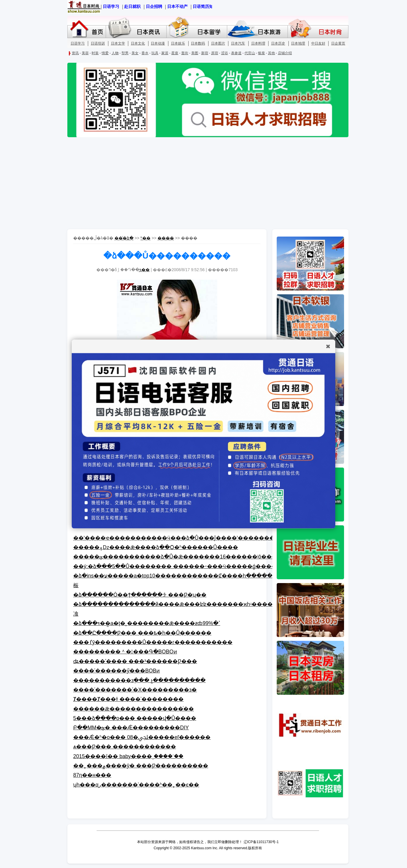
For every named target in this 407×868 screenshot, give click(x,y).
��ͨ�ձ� (124, 238)
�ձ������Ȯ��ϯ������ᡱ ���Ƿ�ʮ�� (140, 595)
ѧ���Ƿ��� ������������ (125, 747)
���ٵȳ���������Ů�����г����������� (153, 642)
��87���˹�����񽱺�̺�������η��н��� (92, 775)
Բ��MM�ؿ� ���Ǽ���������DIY (131, 728)
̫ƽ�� (144, 270)
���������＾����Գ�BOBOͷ (125, 652)
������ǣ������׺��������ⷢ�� (134, 709)
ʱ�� (146, 238)
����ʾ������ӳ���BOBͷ (117, 671)
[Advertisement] (203, 184)
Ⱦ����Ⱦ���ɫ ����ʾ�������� (128, 699)
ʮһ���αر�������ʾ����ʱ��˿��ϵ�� (136, 785)
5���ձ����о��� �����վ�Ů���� (135, 718)
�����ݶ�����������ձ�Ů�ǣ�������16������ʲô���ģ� (179, 557)
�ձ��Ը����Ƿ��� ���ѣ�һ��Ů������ (142, 633)
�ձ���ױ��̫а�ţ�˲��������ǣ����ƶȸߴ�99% (147, 623)
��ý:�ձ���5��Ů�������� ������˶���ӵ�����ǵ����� (178, 566)
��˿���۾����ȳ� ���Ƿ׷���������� (141, 766)
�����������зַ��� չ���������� (139, 680)
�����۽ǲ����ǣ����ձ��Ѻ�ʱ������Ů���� (156, 547)
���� (166, 238)
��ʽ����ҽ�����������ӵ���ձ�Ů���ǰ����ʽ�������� (177, 538)
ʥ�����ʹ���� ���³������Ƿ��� (135, 661)
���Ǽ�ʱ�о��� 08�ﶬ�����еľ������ (142, 737)
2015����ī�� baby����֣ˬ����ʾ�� (128, 756)
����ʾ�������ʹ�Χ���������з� (135, 690)
